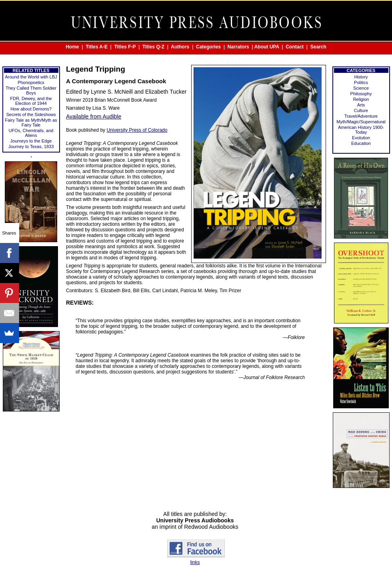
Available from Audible (94, 116)
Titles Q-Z (153, 47)
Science (361, 88)
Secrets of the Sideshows (31, 114)
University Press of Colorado (137, 130)
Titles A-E (97, 47)
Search (318, 47)
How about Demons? (31, 109)
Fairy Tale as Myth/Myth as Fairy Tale (31, 122)
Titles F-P (125, 47)
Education (361, 143)
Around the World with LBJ (31, 77)
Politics (361, 82)
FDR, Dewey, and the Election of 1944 (31, 101)
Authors (180, 47)
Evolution (361, 138)
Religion (361, 99)
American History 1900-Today (361, 130)
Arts (361, 105)
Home (72, 47)
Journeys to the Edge (31, 141)
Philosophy (361, 94)
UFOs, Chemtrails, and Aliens (31, 133)
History (361, 77)
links (195, 562)
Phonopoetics (31, 82)
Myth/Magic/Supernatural (361, 122)
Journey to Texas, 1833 (31, 147)
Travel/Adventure (361, 116)
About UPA (267, 47)
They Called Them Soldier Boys (31, 90)
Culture (361, 110)
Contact (295, 47)
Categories (208, 47)
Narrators (238, 47)
